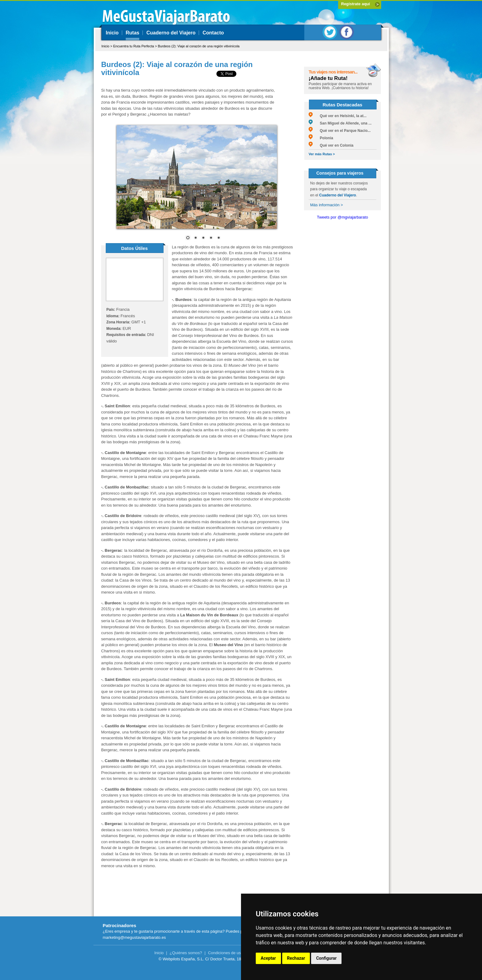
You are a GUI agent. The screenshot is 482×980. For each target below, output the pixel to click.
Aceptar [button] (268, 958)
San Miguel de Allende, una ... (340, 123)
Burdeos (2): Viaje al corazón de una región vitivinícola (199, 46)
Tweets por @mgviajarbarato (342, 217)
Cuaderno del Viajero (171, 33)
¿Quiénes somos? (186, 953)
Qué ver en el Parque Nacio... (340, 131)
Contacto (213, 33)
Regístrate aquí (356, 4)
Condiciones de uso (226, 953)
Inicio (112, 33)
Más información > (327, 205)
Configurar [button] (326, 958)
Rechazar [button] (296, 958)
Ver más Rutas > (322, 154)
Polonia (321, 138)
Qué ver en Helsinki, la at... (338, 116)
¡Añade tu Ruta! (328, 78)
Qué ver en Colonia (331, 145)
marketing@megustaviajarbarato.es (134, 937)
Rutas (132, 33)
